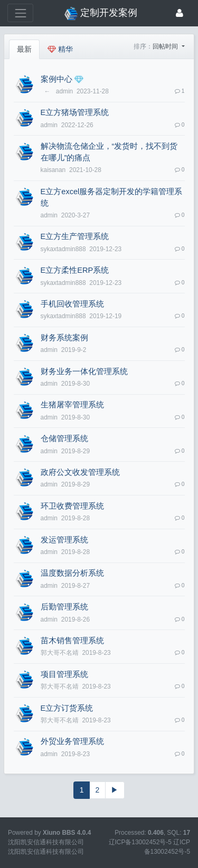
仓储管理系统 (64, 438)
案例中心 (56, 79)
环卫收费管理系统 (72, 506)
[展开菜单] (20, 13)
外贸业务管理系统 (72, 741)
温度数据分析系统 (72, 573)
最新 (24, 49)
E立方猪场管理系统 (75, 112)
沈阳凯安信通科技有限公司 (46, 852)
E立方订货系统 (67, 708)
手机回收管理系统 (72, 304)
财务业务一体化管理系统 (84, 371)
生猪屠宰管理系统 (72, 405)
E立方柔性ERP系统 (75, 270)
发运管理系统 (64, 540)
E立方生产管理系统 (75, 236)
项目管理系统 (64, 674)
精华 (60, 49)
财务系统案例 (64, 338)
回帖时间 (166, 46)
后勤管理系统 (64, 607)
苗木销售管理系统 (72, 641)
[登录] (180, 13)
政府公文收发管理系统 (80, 472)
